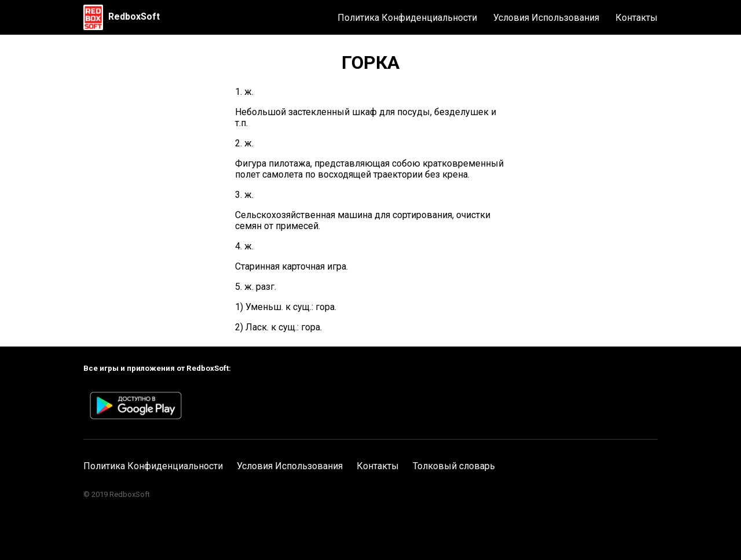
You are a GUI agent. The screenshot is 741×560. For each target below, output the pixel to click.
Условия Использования (546, 18)
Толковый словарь (454, 466)
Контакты (637, 18)
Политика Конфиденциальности (407, 18)
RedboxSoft (134, 16)
